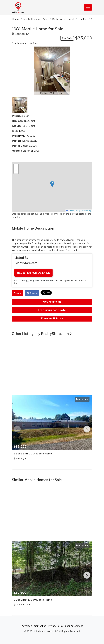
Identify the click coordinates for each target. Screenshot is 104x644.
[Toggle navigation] (88, 7)
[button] (52, 71)
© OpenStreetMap (84, 211)
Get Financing (52, 302)
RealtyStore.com (26, 263)
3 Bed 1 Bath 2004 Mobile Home (33, 454)
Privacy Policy (56, 626)
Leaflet (70, 211)
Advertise (27, 626)
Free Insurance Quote (52, 310)
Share (18, 293)
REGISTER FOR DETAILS (34, 273)
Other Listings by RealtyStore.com (42, 334)
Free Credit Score (52, 318)
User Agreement (67, 281)
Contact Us (40, 626)
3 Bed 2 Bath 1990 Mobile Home (33, 600)
